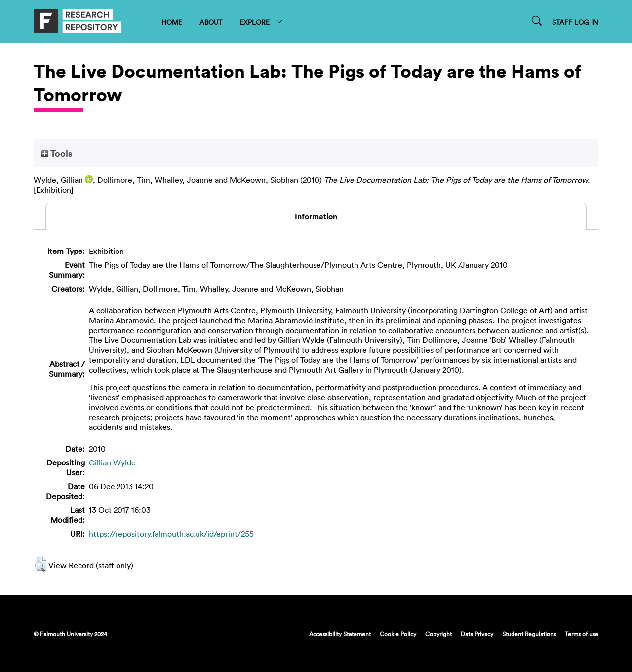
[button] (41, 564)
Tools (57, 153)
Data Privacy (477, 634)
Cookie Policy (398, 634)
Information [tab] (316, 216)
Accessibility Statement (340, 634)
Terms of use (582, 634)
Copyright (438, 634)
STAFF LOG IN (575, 22)
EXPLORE (261, 22)
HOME (172, 22)
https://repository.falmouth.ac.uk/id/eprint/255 (171, 534)
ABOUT (211, 22)
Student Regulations (529, 634)
